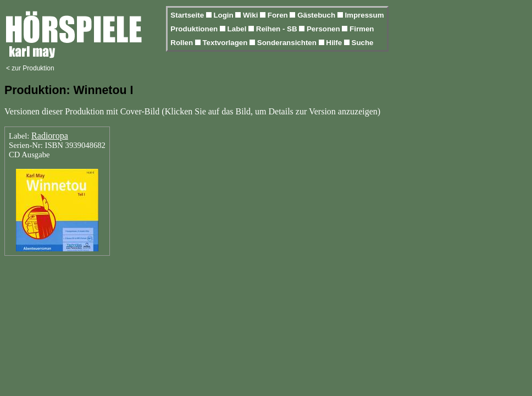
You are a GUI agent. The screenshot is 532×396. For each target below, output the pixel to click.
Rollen (182, 43)
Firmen (362, 29)
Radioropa (50, 136)
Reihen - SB (278, 29)
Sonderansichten (288, 43)
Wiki (251, 15)
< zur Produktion (30, 68)
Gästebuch (317, 15)
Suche (363, 43)
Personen (324, 29)
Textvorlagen (226, 43)
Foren (279, 15)
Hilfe (335, 43)
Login (224, 15)
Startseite (188, 15)
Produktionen (195, 29)
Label (238, 29)
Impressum (364, 15)
